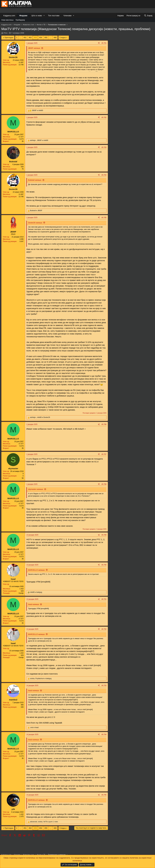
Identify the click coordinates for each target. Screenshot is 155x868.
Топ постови (54, 15)
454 (41, 38)
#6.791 (104, 599)
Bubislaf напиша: (35, 180)
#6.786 (104, 424)
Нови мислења (7, 20)
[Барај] (148, 15)
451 (25, 38)
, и (39, 140)
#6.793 (104, 685)
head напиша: (34, 604)
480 (55, 38)
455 (46, 38)
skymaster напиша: (36, 489)
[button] (44, 15)
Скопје (21, 593)
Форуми (23, 15)
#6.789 (104, 535)
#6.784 (104, 175)
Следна (63, 38)
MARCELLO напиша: (37, 570)
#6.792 (104, 629)
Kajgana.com (9, 15)
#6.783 (104, 147)
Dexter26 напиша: (35, 223)
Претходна (9, 38)
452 (30, 38)
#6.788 (104, 484)
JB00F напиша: (34, 48)
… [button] (20, 38)
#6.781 (104, 43)
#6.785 (104, 218)
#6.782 (104, 117)
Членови (67, 15)
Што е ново (37, 15)
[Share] (99, 43)
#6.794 (104, 734)
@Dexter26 (47, 356)
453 (35, 38)
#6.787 (104, 454)
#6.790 (104, 565)
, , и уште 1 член (44, 822)
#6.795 (104, 795)
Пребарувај (20, 20)
